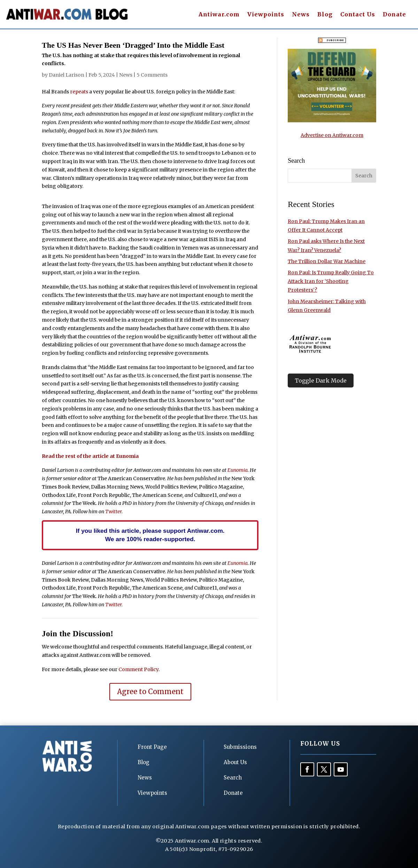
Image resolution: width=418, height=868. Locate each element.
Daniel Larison (67, 75)
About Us (235, 762)
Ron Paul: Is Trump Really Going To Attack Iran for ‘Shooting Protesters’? (331, 281)
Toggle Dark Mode (321, 381)
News (301, 15)
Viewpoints (266, 15)
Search (233, 778)
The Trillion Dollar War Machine (327, 261)
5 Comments (152, 75)
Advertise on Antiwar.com (332, 135)
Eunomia (238, 470)
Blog (325, 15)
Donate (394, 15)
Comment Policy (138, 669)
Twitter (113, 512)
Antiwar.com (219, 15)
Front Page (152, 747)
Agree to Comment (150, 692)
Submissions (240, 747)
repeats (79, 92)
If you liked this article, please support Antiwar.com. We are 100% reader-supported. (150, 535)
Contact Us (358, 15)
